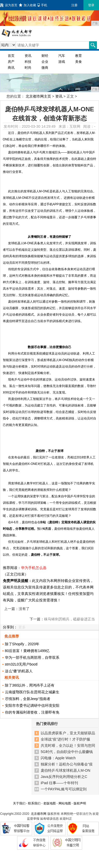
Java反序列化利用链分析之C (64, 777)
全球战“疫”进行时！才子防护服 (65, 739)
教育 (79, 56)
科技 (28, 62)
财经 (45, 56)
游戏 (62, 62)
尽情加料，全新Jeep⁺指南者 (28, 699)
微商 (45, 68)
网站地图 (65, 803)
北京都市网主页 (38, 96)
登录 (91, 5)
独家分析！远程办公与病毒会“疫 (67, 764)
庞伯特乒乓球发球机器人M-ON (65, 770)
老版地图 (50, 803)
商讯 (11, 68)
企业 (45, 62)
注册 (74, 5)
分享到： (10, 627)
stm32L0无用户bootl (21, 664)
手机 (42, 5)
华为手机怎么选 (34, 568)
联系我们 (34, 803)
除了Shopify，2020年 (22, 644)
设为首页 (9, 5)
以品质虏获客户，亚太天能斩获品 (68, 733)
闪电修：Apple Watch (58, 758)
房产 (11, 62)
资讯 (28, 56)
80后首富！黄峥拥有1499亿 (27, 651)
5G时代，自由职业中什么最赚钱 (67, 752)
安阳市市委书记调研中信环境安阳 (32, 706)
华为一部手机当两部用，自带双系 (32, 657)
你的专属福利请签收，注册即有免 (32, 712)
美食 (79, 62)
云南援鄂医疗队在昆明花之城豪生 (32, 692)
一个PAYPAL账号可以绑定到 (64, 789)
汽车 (62, 56)
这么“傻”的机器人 (19, 671)
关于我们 (19, 803)
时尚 (28, 68)
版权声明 (80, 803)
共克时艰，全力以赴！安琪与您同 (68, 745)
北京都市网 (39, 814)
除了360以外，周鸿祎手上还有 (30, 685)
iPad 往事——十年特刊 (59, 783)
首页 (11, 56)
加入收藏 (27, 5)
